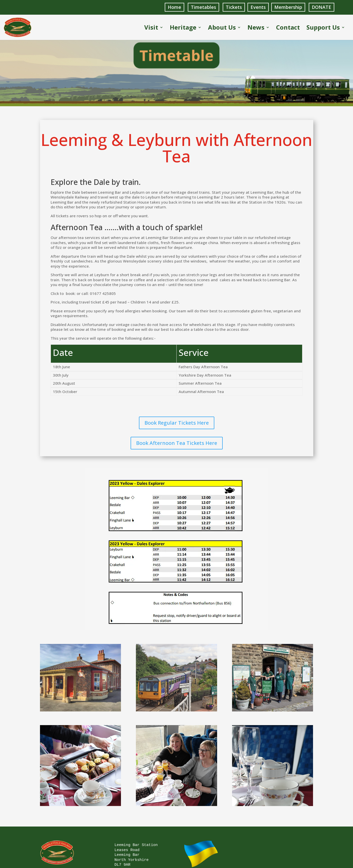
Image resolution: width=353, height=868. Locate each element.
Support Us (323, 28)
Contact (288, 28)
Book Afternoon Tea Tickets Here (177, 443)
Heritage (183, 28)
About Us (222, 28)
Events (258, 7)
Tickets (234, 7)
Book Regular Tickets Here (177, 422)
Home (174, 7)
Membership (288, 7)
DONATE (321, 7)
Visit (151, 28)
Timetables (203, 7)
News (256, 28)
